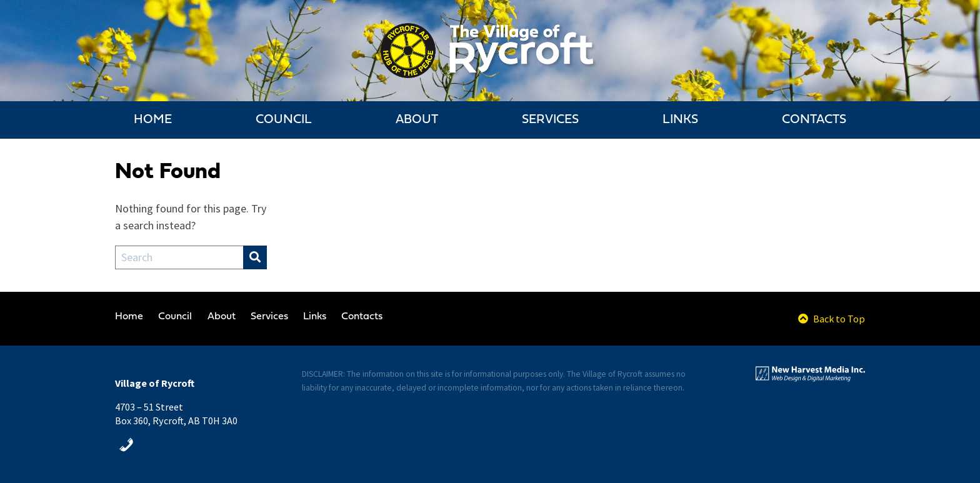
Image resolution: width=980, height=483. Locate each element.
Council (284, 120)
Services (550, 120)
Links (680, 120)
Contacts (814, 120)
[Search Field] (179, 257)
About (417, 120)
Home (153, 120)
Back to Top (832, 319)
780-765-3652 (168, 444)
